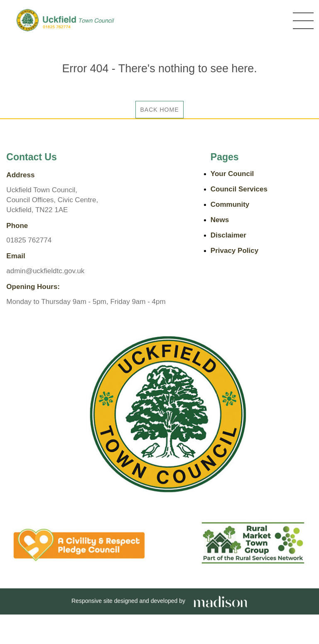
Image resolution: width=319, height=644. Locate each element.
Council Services (239, 189)
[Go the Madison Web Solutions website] (221, 601)
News (220, 220)
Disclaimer (228, 235)
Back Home (159, 110)
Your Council (232, 174)
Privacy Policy (234, 251)
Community (230, 204)
